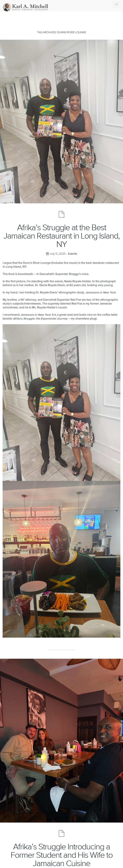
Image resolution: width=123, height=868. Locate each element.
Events (73, 254)
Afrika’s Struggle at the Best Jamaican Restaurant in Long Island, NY (62, 236)
